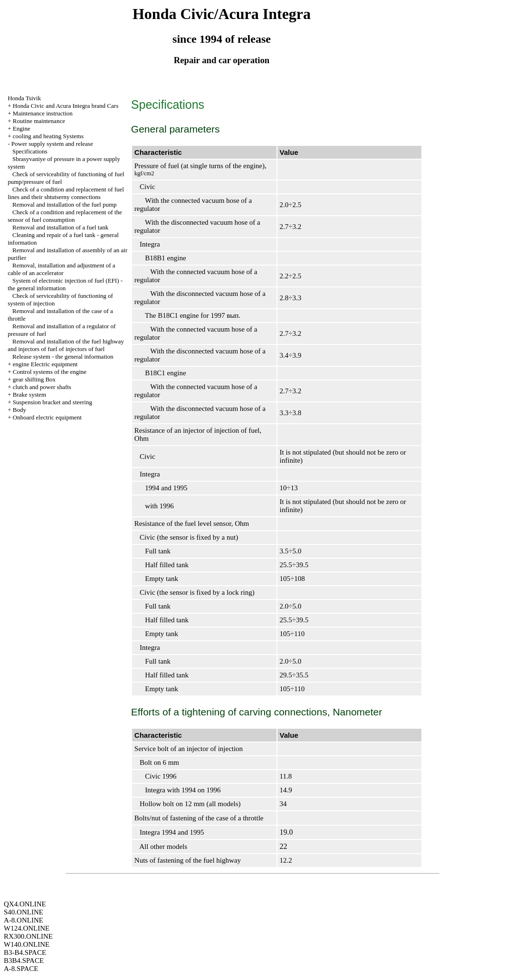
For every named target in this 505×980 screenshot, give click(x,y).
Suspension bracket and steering (52, 402)
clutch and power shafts (42, 387)
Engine (22, 128)
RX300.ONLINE (28, 936)
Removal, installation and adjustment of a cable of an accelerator (61, 269)
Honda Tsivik (24, 98)
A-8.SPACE (21, 969)
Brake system (29, 395)
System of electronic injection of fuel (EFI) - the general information (65, 284)
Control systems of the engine (50, 372)
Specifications (30, 151)
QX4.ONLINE (25, 904)
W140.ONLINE (27, 944)
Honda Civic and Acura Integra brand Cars (66, 106)
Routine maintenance (39, 121)
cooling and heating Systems (48, 136)
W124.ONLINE (27, 928)
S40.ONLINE (24, 912)
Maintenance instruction (43, 113)
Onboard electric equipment (47, 417)
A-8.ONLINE (24, 920)
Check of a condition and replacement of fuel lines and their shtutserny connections (66, 193)
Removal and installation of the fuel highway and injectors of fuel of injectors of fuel (66, 345)
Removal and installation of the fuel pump (65, 205)
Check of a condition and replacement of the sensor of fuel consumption (65, 216)
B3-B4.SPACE (25, 952)
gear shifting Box (34, 379)
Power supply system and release (52, 144)
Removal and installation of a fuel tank (60, 227)
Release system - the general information (63, 357)
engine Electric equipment (45, 364)
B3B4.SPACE (24, 961)
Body (19, 410)
